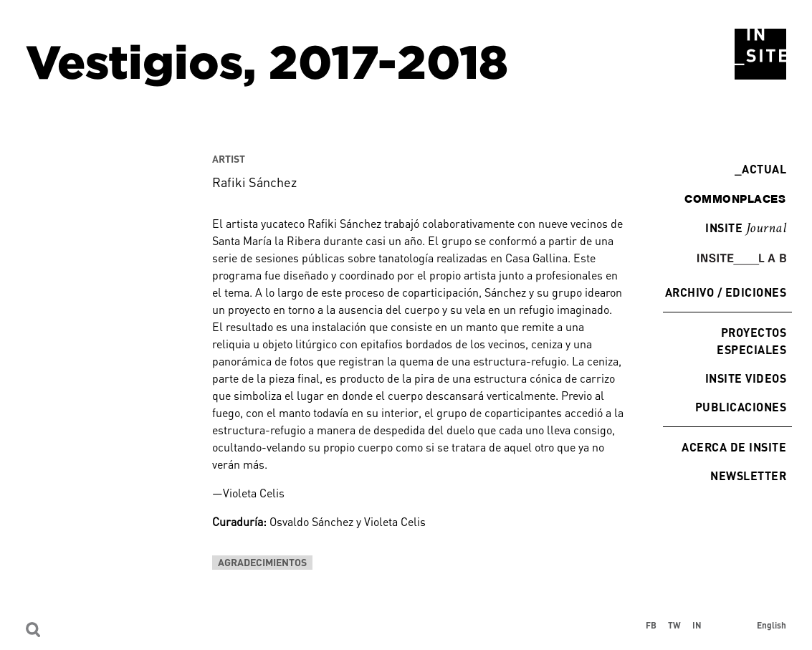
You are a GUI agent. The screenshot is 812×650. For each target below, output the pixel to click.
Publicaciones (741, 407)
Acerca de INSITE (734, 447)
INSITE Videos (746, 378)
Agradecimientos (262, 562)
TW (674, 625)
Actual (760, 169)
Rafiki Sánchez (254, 182)
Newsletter (748, 475)
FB (651, 625)
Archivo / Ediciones (726, 292)
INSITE (746, 229)
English (772, 625)
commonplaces (735, 199)
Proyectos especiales (751, 341)
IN (697, 625)
